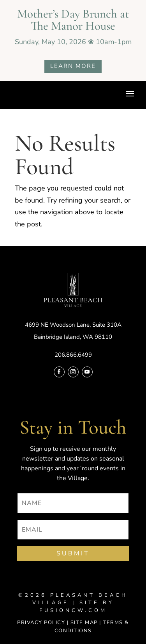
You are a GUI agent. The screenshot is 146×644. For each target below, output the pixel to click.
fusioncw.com (73, 610)
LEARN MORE (73, 66)
